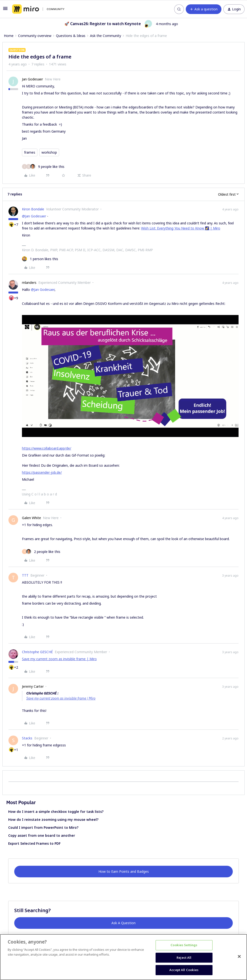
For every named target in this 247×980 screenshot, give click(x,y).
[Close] (239, 957)
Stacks (27, 738)
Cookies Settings (184, 945)
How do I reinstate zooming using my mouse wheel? (53, 819)
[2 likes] (41, 552)
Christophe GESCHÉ (37, 652)
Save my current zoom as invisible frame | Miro (59, 659)
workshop (49, 152)
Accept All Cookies (184, 970)
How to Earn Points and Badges (124, 871)
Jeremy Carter (33, 686)
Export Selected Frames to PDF (34, 843)
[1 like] (40, 259)
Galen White (31, 518)
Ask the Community (106, 36)
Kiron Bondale (33, 209)
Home (9, 36)
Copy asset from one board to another (42, 835)
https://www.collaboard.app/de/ (47, 448)
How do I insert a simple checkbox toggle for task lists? (56, 812)
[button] (5, 10)
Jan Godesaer (32, 79)
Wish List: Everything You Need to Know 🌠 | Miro (181, 228)
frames (30, 152)
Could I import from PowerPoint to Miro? (43, 827)
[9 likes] (43, 167)
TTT (25, 575)
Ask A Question (123, 923)
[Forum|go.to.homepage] (38, 9)
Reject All (184, 958)
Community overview (35, 36)
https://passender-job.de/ (42, 472)
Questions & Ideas (71, 36)
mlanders (29, 283)
